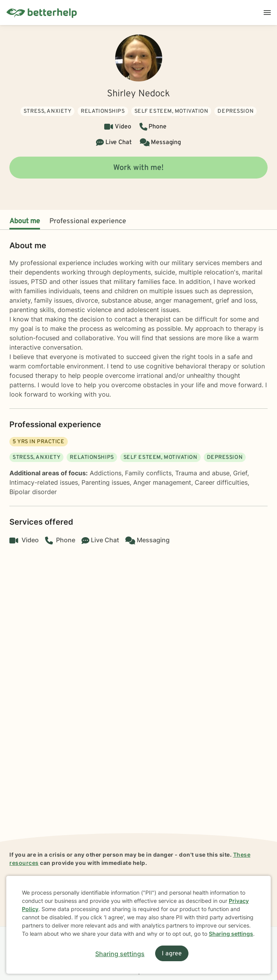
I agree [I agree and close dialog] (172, 954)
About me (25, 221)
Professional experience (88, 221)
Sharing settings (231, 934)
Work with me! (138, 168)
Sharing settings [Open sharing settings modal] (120, 954)
